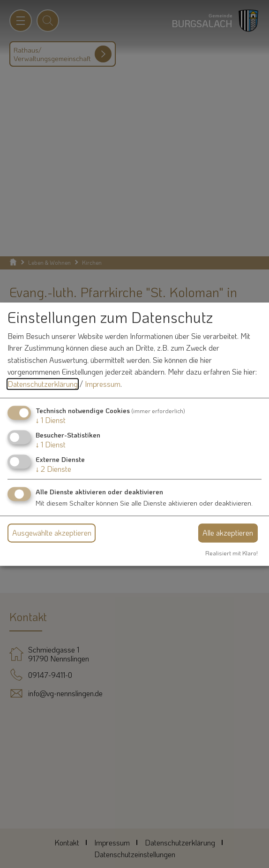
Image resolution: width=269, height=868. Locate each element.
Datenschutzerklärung (43, 384)
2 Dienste (53, 469)
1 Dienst (51, 420)
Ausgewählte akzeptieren (52, 533)
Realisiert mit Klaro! (232, 553)
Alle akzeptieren (228, 533)
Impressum (103, 384)
